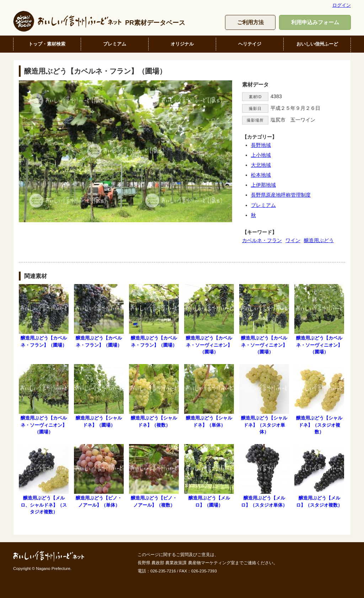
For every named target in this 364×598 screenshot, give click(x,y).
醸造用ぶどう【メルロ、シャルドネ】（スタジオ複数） (44, 479)
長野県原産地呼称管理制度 (281, 195)
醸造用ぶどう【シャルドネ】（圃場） (99, 396)
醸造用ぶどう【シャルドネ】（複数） (154, 396)
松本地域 (261, 175)
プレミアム (115, 44)
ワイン (293, 240)
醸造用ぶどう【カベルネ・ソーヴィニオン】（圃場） (209, 319)
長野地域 (261, 145)
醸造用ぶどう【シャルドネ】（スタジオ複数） (319, 399)
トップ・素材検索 (47, 44)
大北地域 (261, 165)
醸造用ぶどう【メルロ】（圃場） (209, 476)
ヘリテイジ (250, 44)
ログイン (342, 5)
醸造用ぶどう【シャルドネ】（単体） (209, 396)
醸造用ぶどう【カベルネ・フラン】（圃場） (44, 316)
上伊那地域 (263, 185)
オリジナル (182, 44)
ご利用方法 (250, 22)
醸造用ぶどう (319, 240)
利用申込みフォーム (315, 22)
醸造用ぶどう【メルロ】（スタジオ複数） (319, 476)
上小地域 (261, 155)
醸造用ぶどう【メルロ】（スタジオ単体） (264, 476)
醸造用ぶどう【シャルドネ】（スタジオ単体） (264, 399)
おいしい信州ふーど (317, 44)
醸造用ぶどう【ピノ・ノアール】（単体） (99, 476)
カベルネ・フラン (262, 240)
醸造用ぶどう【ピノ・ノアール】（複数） (154, 476)
